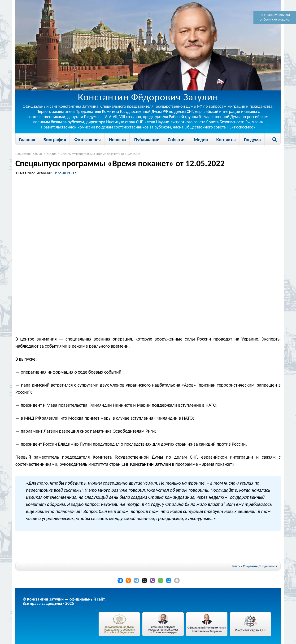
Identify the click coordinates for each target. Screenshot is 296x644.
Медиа (201, 140)
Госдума (252, 140)
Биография (55, 140)
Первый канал (65, 173)
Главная (27, 140)
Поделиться (269, 566)
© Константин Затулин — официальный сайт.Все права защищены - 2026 (64, 601)
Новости (117, 140)
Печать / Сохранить (244, 566)
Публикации (147, 140)
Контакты (226, 140)
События (177, 140)
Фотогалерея (87, 140)
